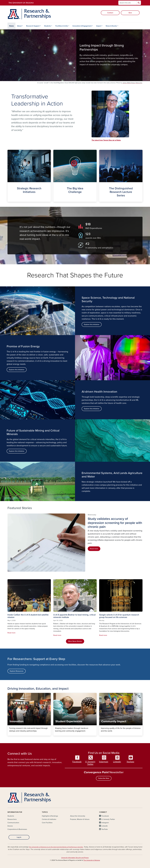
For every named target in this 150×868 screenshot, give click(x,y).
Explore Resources (17, 671)
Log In (19, 837)
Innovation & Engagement (82, 26)
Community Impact (101, 734)
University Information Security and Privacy (75, 858)
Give (130, 13)
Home (11, 26)
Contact (110, 13)
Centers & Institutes (49, 819)
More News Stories (75, 641)
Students (47, 26)
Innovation (9, 734)
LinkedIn (117, 762)
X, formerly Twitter (90, 763)
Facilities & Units (62, 26)
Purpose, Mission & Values (80, 819)
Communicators (13, 823)
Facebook (77, 762)
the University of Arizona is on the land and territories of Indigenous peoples (56, 847)
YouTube (130, 762)
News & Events (111, 26)
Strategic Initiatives (9, 200)
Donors (10, 826)
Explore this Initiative (17, 370)
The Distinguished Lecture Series (101, 200)
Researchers (12, 819)
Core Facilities (47, 823)
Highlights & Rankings (50, 816)
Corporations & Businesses (17, 829)
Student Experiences (55, 734)
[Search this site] (127, 3)
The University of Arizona (92, 860)
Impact (99, 26)
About (19, 26)
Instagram (104, 762)
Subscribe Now (104, 778)
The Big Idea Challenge (55, 200)
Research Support (33, 26)
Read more (94, 549)
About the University (78, 816)
